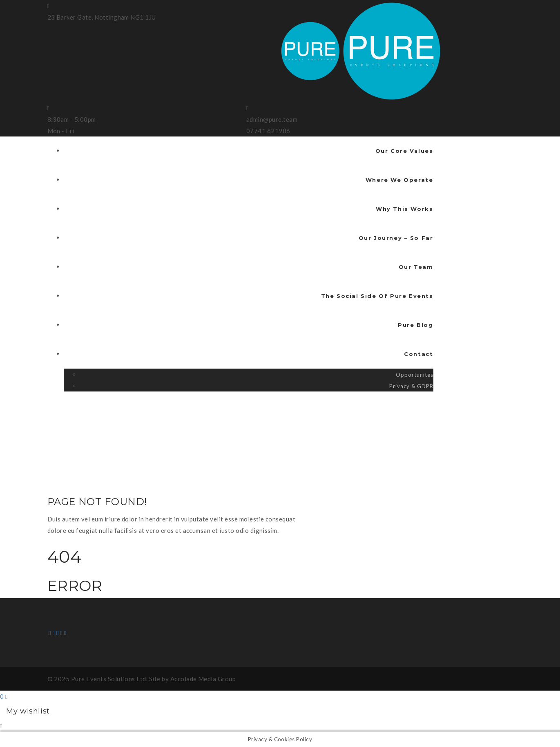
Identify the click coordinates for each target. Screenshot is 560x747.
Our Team (416, 267)
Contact (418, 354)
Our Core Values (404, 151)
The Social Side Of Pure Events (377, 296)
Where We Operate (399, 180)
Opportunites (415, 375)
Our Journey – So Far (396, 238)
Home (60, 422)
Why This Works (404, 209)
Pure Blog (415, 325)
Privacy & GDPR (411, 386)
